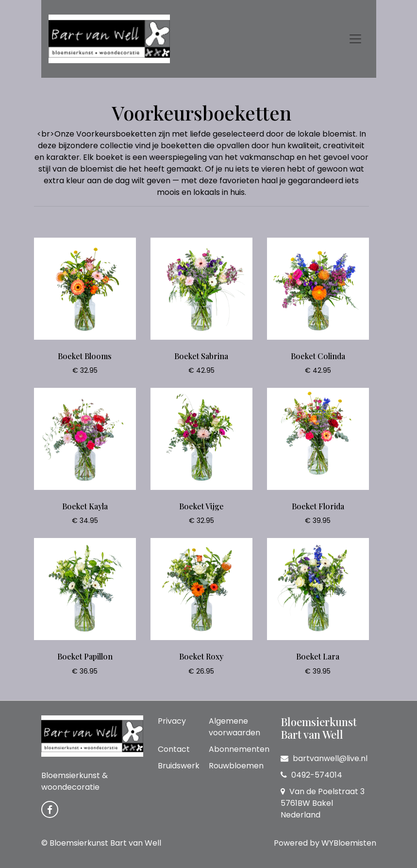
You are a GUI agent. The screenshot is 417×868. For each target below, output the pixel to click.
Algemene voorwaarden (234, 727)
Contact (174, 749)
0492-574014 (311, 775)
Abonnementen (239, 749)
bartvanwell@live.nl (324, 758)
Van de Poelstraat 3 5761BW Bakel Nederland (323, 803)
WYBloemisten (349, 843)
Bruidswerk (179, 766)
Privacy (172, 721)
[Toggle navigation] (355, 39)
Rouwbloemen (236, 766)
